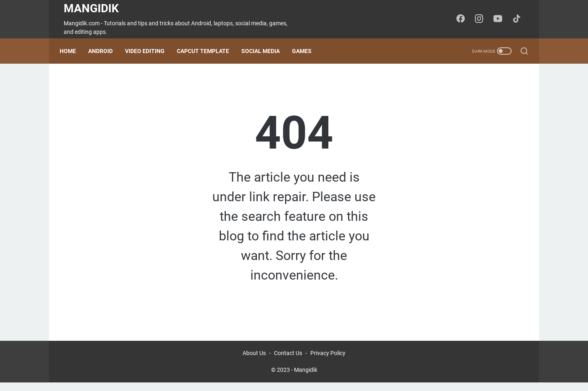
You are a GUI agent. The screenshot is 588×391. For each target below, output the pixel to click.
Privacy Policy (328, 362)
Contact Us (288, 362)
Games (306, 51)
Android (105, 51)
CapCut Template (207, 51)
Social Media (265, 51)
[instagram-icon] (482, 19)
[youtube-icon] (500, 19)
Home (72, 51)
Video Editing (149, 51)
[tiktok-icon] (519, 19)
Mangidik (91, 8)
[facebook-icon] (463, 19)
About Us (254, 362)
